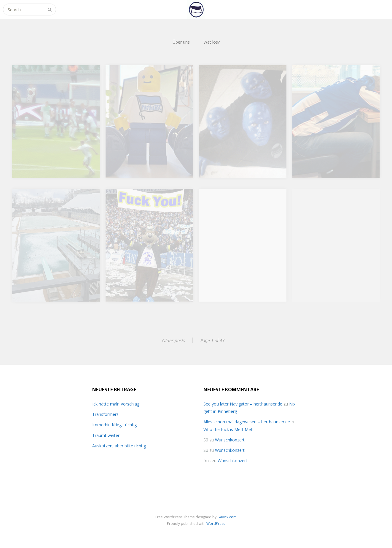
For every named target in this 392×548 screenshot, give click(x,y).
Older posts (173, 340)
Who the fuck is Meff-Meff (228, 429)
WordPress (216, 524)
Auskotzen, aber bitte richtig (119, 446)
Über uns (181, 42)
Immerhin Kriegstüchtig (114, 425)
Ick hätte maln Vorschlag (116, 404)
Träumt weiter (106, 435)
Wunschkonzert (230, 440)
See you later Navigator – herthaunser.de (243, 404)
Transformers (105, 414)
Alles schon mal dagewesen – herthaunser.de (247, 422)
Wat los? (212, 42)
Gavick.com (227, 517)
